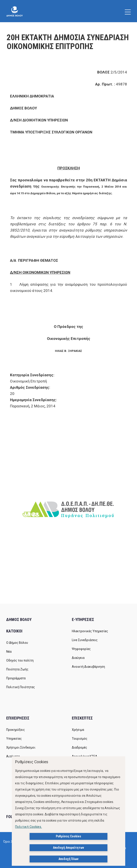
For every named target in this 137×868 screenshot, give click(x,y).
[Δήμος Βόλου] (15, 11)
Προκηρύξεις (16, 730)
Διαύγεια (78, 658)
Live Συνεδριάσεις (85, 640)
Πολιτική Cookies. (29, 827)
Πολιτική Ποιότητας (21, 687)
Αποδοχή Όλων (68, 859)
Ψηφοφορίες (81, 649)
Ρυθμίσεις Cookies (68, 836)
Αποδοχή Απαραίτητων (68, 848)
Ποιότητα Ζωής (17, 669)
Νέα (9, 652)
